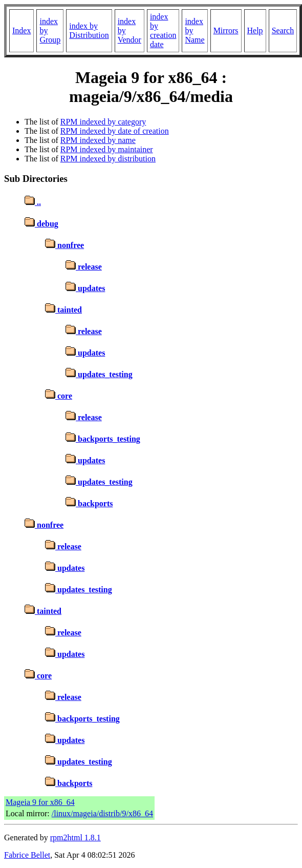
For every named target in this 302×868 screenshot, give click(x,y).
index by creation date (163, 30)
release (84, 267)
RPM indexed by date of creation (115, 131)
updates (85, 288)
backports (89, 503)
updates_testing (99, 374)
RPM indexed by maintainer (107, 149)
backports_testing (103, 439)
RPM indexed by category (103, 122)
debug (41, 224)
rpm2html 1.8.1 (75, 838)
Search (283, 30)
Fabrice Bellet (27, 855)
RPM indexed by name (98, 140)
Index (21, 30)
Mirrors (226, 30)
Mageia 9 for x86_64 (40, 802)
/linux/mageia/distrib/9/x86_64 (102, 813)
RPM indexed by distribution (108, 159)
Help (255, 30)
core (59, 396)
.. (33, 202)
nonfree (64, 245)
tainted (63, 310)
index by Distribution (89, 30)
